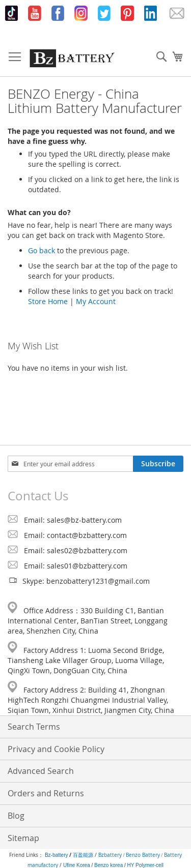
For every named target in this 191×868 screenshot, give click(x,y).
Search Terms (34, 727)
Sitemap (23, 838)
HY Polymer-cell (146, 865)
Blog (16, 816)
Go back (42, 250)
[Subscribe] (158, 464)
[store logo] (72, 58)
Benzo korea (108, 865)
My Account (96, 301)
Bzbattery (110, 855)
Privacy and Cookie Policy (56, 749)
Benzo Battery (143, 855)
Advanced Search (41, 771)
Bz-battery (57, 855)
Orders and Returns (46, 793)
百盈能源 (83, 855)
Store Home (48, 301)
